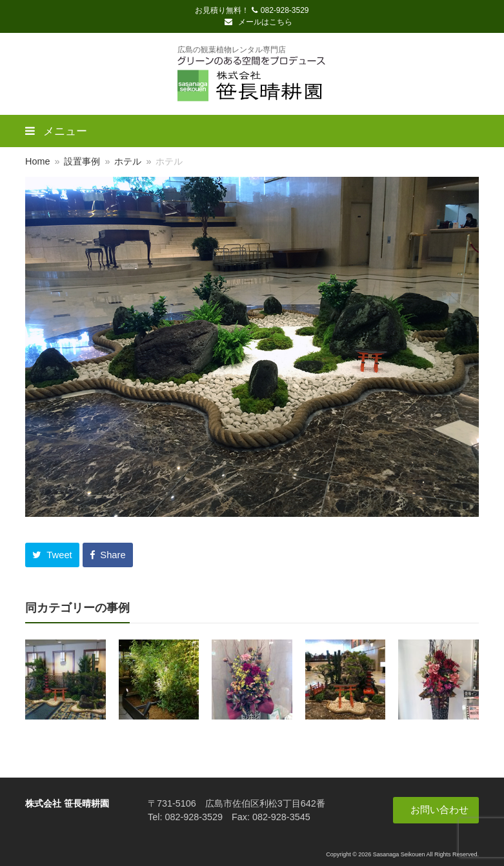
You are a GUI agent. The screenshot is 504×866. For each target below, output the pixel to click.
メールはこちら (258, 22)
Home (37, 161)
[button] (52, 555)
